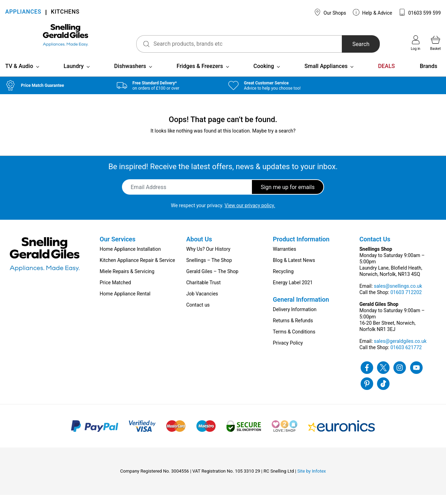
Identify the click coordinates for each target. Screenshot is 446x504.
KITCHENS (65, 12)
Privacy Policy (288, 352)
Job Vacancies (202, 303)
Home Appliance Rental (125, 303)
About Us (199, 248)
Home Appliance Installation (130, 258)
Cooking (264, 75)
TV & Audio (19, 75)
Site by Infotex (312, 480)
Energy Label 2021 (293, 292)
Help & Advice (372, 12)
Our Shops (330, 12)
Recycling (283, 280)
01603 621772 (406, 356)
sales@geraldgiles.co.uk (400, 350)
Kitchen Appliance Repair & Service (137, 269)
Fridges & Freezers (200, 75)
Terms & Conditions (294, 341)
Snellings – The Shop (209, 269)
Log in (416, 43)
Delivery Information (295, 318)
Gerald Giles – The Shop (213, 280)
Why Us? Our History (209, 258)
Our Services (118, 248)
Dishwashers (130, 75)
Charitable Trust (204, 292)
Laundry (74, 75)
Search (350, 44)
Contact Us (375, 248)
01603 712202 (406, 301)
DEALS (386, 75)
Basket (436, 43)
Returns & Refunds (293, 330)
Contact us (198, 314)
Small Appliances (326, 75)
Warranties (284, 258)
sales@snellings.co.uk (398, 295)
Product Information (301, 248)
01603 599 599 (420, 12)
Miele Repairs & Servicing (127, 280)
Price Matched (115, 292)
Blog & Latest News (294, 269)
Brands (429, 75)
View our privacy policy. (250, 215)
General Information (301, 309)
